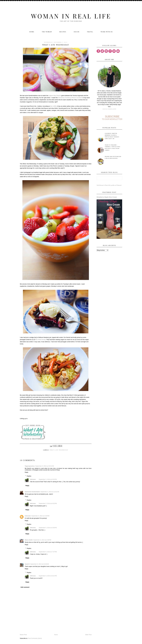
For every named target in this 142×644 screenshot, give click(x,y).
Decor (77, 32)
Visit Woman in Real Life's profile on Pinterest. (109, 185)
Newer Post (23, 635)
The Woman (47, 32)
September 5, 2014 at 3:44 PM (40, 516)
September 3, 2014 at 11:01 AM (50, 492)
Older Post (88, 635)
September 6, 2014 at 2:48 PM (42, 540)
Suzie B (27, 564)
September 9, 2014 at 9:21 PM (48, 576)
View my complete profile (109, 109)
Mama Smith (29, 540)
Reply (26, 472)
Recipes (63, 32)
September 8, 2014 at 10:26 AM (39, 564)
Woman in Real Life (71, 16)
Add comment (25, 587)
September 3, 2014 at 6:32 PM (48, 479)
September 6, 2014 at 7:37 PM (48, 552)
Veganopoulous (30, 466)
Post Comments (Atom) (35, 638)
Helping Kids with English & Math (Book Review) (113, 157)
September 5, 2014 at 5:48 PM (48, 528)
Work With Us (107, 32)
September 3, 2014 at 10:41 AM (45, 466)
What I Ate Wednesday (59, 450)
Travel (90, 32)
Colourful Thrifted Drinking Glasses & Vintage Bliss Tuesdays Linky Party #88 (112, 136)
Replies (29, 476)
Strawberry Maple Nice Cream (107, 197)
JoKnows (33, 479)
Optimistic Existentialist (32, 492)
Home (32, 32)
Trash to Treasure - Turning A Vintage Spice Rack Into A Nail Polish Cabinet (112, 148)
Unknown (28, 516)
